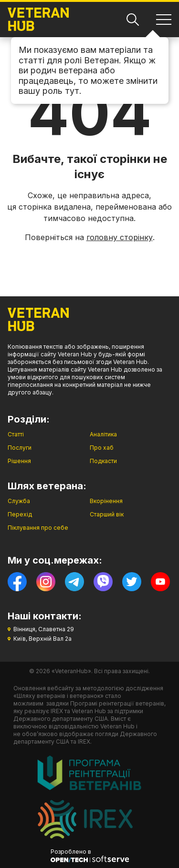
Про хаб (102, 448)
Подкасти (103, 461)
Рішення (19, 461)
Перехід (20, 514)
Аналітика (103, 434)
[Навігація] (164, 20)
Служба (19, 501)
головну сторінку (120, 237)
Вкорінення (106, 501)
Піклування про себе (38, 528)
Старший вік (107, 514)
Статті (16, 434)
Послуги (20, 448)
